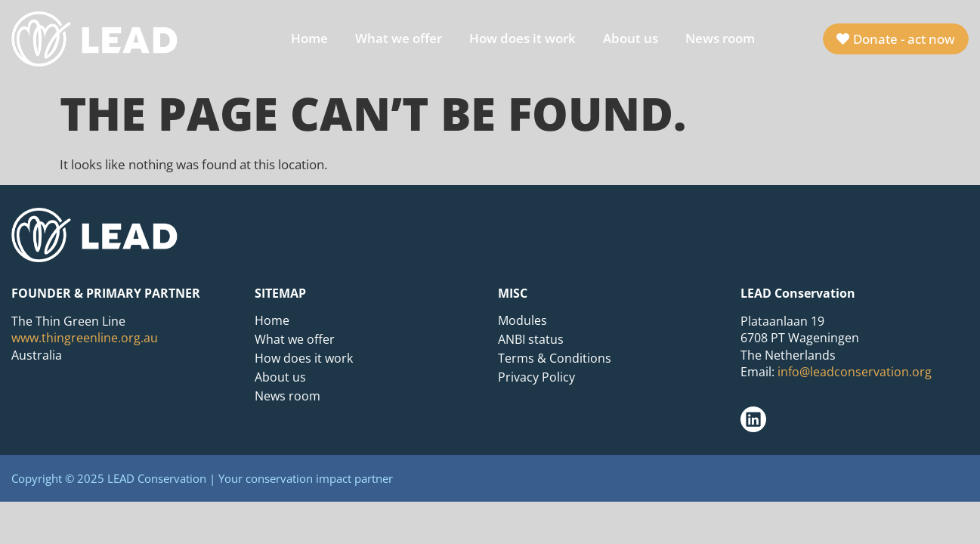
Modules (522, 320)
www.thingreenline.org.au (85, 338)
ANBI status (531, 339)
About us (631, 38)
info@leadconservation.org (855, 372)
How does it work (522, 38)
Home (309, 38)
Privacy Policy (536, 377)
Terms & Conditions (555, 358)
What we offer (399, 38)
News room (720, 38)
